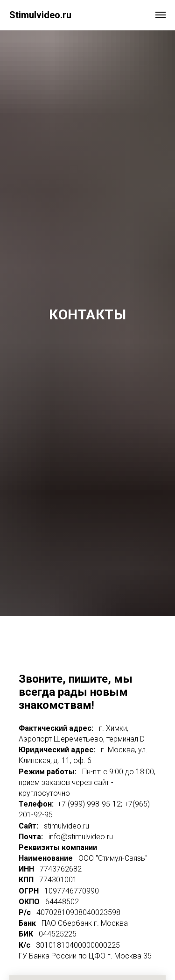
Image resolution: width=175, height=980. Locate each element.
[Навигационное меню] (161, 15)
